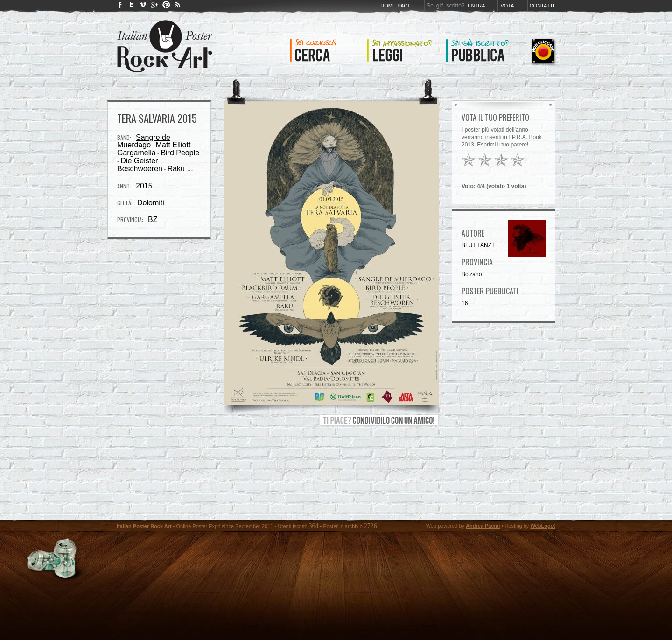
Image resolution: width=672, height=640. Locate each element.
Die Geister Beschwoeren (140, 165)
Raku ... (180, 169)
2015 (144, 186)
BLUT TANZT (478, 245)
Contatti (542, 6)
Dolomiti (151, 203)
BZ (153, 219)
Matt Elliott (173, 145)
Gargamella (136, 153)
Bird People (180, 153)
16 (465, 303)
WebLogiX (543, 526)
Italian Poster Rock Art (144, 526)
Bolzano (472, 274)
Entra (476, 6)
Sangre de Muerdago (144, 141)
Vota (507, 6)
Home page (396, 6)
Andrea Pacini (483, 526)
